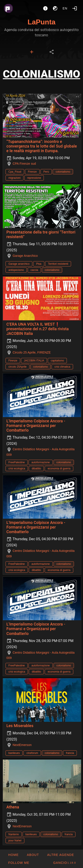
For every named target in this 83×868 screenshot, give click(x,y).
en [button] (65, 8)
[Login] (75, 8)
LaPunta (41, 22)
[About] (45, 8)
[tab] (32, 52)
